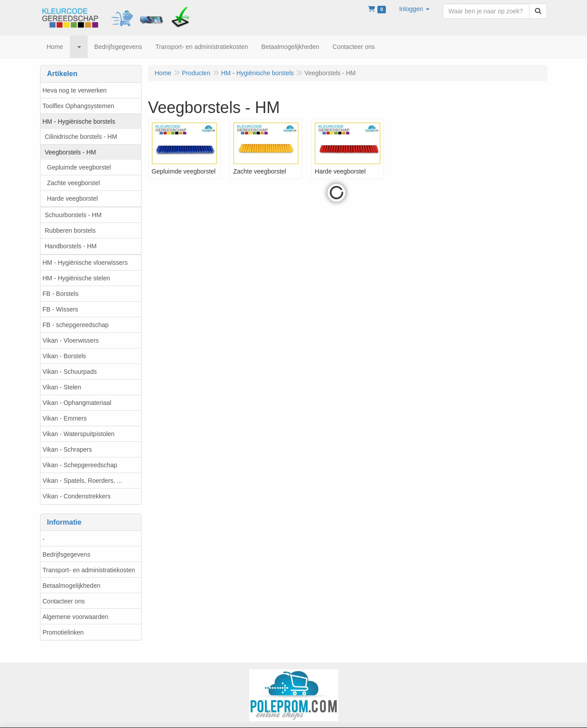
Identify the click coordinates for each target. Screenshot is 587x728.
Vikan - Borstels (65, 356)
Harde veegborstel (73, 198)
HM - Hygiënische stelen (77, 278)
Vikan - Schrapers (67, 449)
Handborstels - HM (71, 246)
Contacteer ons (64, 601)
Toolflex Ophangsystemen (79, 106)
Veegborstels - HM (71, 152)
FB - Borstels (61, 294)
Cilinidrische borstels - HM (81, 137)
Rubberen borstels (70, 231)
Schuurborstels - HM (73, 215)
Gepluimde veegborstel (79, 167)
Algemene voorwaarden (76, 617)
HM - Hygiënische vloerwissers (85, 263)
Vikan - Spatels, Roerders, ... (83, 481)
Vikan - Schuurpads (70, 372)
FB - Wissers (61, 309)
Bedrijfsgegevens (67, 554)
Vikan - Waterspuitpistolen (79, 434)
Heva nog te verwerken (75, 90)
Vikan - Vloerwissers (71, 340)
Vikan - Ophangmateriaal (77, 403)
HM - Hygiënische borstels (79, 121)
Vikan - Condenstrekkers (77, 496)
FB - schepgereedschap (76, 325)
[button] (414, 9)
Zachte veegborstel (74, 183)
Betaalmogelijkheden (72, 586)
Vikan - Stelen (62, 387)
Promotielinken (63, 632)
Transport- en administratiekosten (89, 570)
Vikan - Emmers (65, 418)
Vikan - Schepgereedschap (80, 465)
